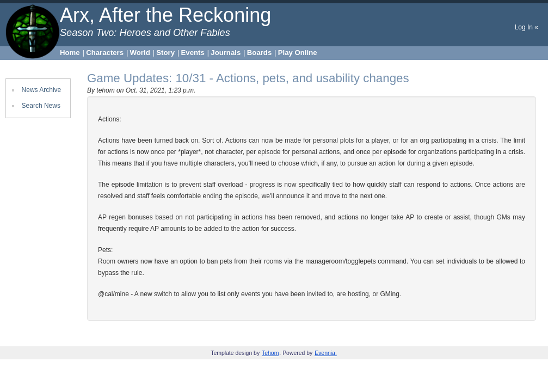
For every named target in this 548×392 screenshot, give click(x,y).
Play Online (298, 53)
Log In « (527, 27)
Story (165, 53)
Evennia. (326, 353)
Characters (105, 53)
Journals (226, 53)
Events (193, 53)
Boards (259, 53)
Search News (41, 106)
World (140, 53)
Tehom (270, 353)
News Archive (42, 90)
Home (70, 53)
